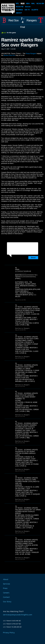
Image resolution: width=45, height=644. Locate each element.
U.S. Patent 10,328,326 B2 (12, 627)
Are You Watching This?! (8, 9)
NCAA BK (40, 3)
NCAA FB (20, 7)
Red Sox (13, 20)
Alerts (35, 10)
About (19, 13)
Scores (19, 10)
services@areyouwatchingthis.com (18, 615)
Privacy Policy (9, 633)
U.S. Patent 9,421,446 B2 (12, 621)
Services (6, 584)
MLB (23, 3)
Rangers (32, 20)
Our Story (7, 602)
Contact (6, 597)
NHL (33, 3)
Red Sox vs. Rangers (22, 328)
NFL (17, 3)
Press (5, 588)
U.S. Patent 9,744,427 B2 (12, 624)
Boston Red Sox (9, 55)
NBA (28, 3)
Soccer (28, 7)
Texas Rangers (31, 53)
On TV (27, 10)
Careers (6, 593)
